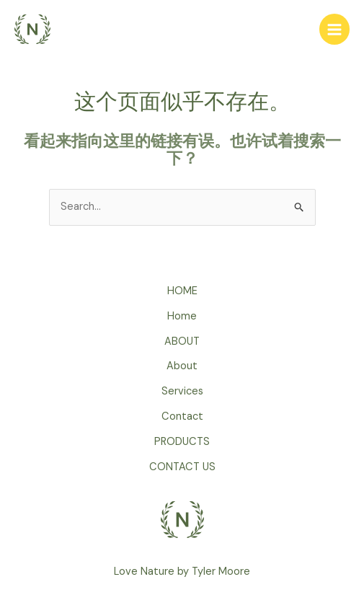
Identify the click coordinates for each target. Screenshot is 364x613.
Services (182, 391)
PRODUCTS (182, 442)
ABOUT (182, 341)
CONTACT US (182, 467)
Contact (182, 416)
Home (182, 316)
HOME (182, 291)
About (182, 366)
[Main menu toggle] (334, 29)
